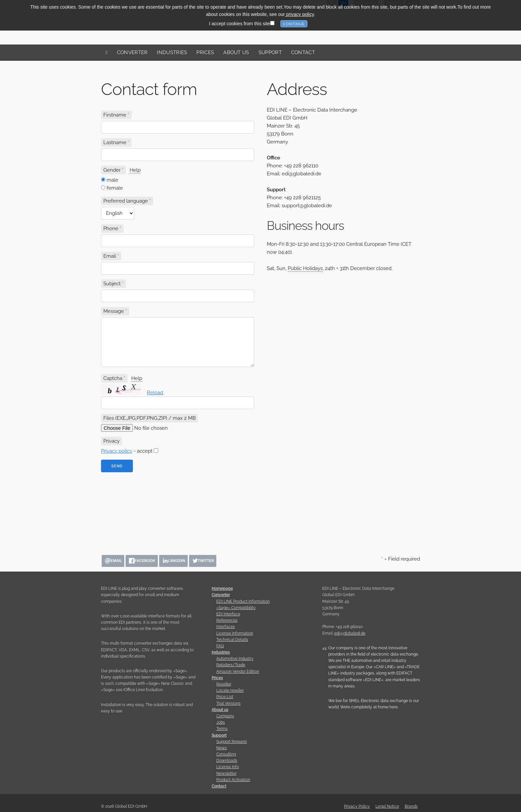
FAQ (220, 646)
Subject (112, 284)
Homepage (222, 588)
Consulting (226, 754)
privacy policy (299, 12)
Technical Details (232, 640)
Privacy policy (117, 451)
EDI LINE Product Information (243, 601)
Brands (411, 806)
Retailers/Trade (231, 665)
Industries (172, 52)
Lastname (115, 142)
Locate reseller (230, 690)
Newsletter (226, 773)
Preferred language (126, 201)
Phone (111, 228)
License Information (235, 633)
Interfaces (226, 627)
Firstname (115, 115)
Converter (132, 52)
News (222, 748)
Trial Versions (228, 703)
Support (270, 52)
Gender (112, 170)
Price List (225, 697)
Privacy (111, 441)
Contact (303, 52)
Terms (222, 729)
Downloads (227, 761)
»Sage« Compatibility (236, 608)
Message (114, 311)
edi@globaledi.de (350, 633)
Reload (155, 393)
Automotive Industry (235, 659)
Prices (205, 52)
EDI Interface (228, 614)
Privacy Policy (357, 806)
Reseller (224, 684)
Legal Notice (387, 806)
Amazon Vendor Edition (238, 672)
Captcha (113, 378)
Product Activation (233, 780)
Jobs (221, 722)
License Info (228, 767)
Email (110, 256)
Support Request (232, 742)
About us (236, 52)
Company (225, 716)
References (227, 620)
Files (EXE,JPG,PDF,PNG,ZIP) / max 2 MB (150, 418)
